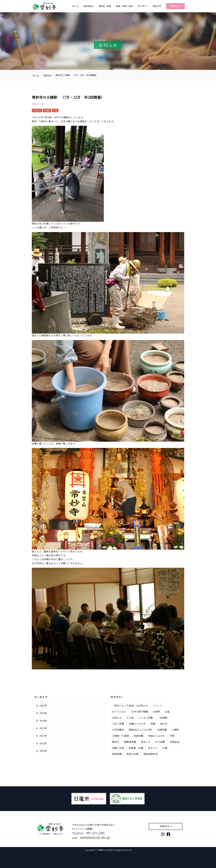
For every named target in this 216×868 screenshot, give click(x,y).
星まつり (146, 742)
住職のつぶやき (137, 724)
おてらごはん (119, 712)
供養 (153, 724)
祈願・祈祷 (118, 748)
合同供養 (162, 730)
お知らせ (157, 6)
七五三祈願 (118, 724)
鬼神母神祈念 (150, 754)
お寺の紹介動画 (140, 712)
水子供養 (160, 742)
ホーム (75, 6)
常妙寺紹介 (88, 6)
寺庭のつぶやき (156, 736)
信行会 (164, 724)
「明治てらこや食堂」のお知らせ (130, 706)
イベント (158, 706)
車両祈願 (117, 754)
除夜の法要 (132, 754)
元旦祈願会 (118, 730)
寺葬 (172, 736)
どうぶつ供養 (146, 718)
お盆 (167, 712)
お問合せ (175, 6)
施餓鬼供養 (130, 742)
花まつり (153, 748)
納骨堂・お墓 (105, 6)
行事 (55, 110)
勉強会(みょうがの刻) (141, 730)
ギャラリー (143, 6)
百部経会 (174, 742)
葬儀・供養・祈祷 (124, 6)
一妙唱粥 (162, 718)
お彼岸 (156, 712)
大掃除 (47, 110)
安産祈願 (138, 736)
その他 (130, 718)
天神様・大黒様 (120, 736)
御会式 (116, 742)
